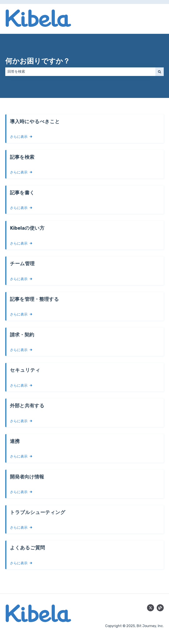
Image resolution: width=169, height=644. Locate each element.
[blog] (160, 608)
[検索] (160, 72)
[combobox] (80, 72)
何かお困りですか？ (38, 61)
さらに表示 (19, 137)
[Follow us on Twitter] (151, 608)
